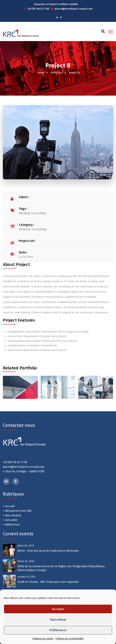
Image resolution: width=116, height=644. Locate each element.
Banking (24, 213)
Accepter (58, 609)
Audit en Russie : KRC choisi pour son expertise (48, 582)
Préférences (58, 630)
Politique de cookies (43, 639)
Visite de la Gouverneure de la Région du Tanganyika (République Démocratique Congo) (61, 568)
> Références (11, 525)
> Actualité (10, 520)
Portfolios (57, 73)
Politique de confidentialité (70, 639)
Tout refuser (58, 620)
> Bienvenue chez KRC (17, 511)
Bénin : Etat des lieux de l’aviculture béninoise (48, 551)
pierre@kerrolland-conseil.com (74, 9)
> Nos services (12, 515)
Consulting (38, 213)
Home (41, 73)
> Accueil (9, 506)
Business (25, 229)
